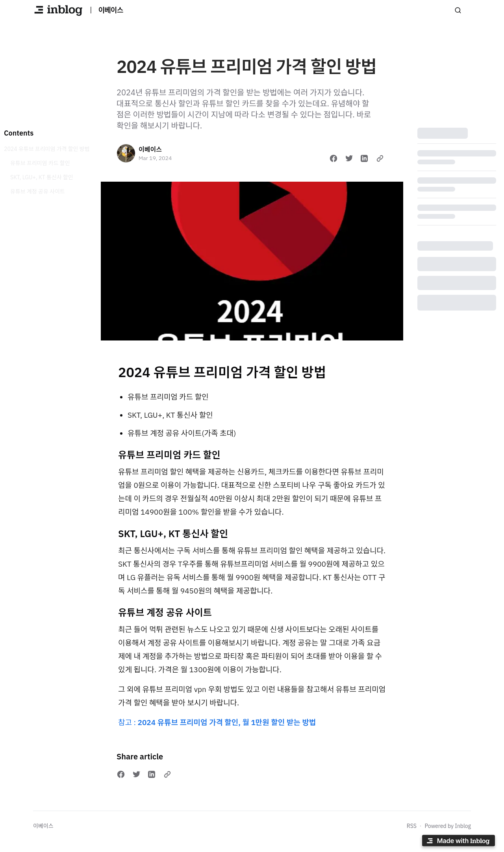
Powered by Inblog (448, 826)
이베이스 (150, 149)
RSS (412, 826)
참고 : (217, 722)
